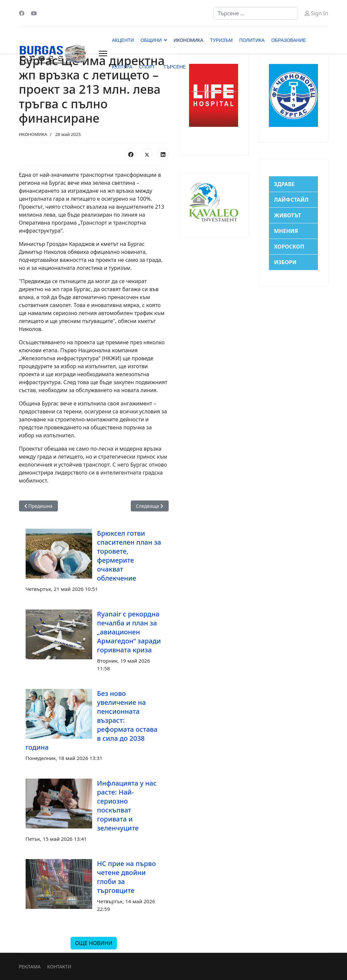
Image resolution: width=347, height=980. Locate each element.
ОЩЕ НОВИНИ (93, 943)
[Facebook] (22, 13)
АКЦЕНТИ (123, 40)
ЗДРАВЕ (284, 184)
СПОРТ (147, 67)
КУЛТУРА (122, 67)
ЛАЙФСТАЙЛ (291, 200)
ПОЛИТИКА (252, 40)
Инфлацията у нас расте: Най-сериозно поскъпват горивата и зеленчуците (127, 806)
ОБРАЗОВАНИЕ (289, 40)
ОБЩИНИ (151, 40)
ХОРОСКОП (289, 247)
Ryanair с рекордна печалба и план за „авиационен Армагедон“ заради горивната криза (129, 632)
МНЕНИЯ (286, 231)
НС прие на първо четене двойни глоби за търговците (127, 877)
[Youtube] (34, 13)
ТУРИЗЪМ (221, 40)
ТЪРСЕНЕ (175, 67)
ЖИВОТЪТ (288, 215)
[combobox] (256, 13)
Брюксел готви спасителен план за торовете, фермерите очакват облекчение (129, 556)
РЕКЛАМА (30, 967)
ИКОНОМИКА (188, 40)
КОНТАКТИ (59, 967)
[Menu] (103, 54)
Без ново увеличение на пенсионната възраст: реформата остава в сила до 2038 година (92, 720)
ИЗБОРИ (285, 262)
